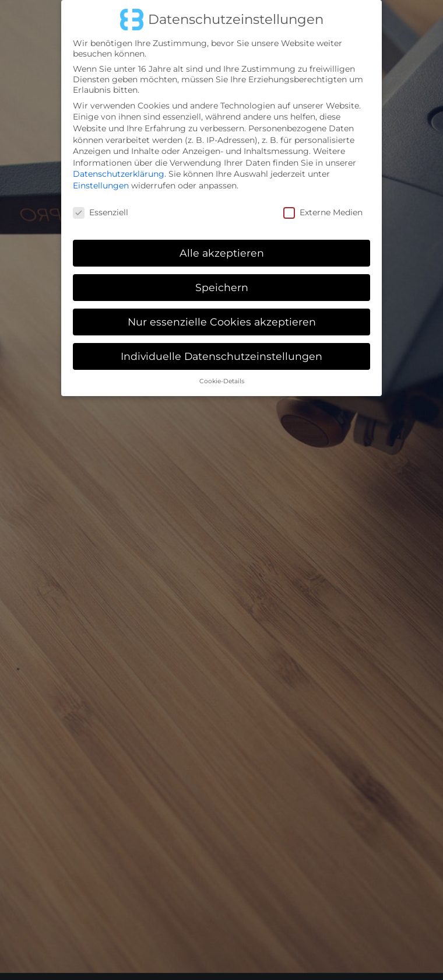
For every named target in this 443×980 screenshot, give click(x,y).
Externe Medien (323, 205)
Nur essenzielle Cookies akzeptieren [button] (222, 315)
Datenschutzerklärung (119, 167)
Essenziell (101, 205)
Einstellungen (101, 179)
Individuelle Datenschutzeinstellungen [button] (221, 350)
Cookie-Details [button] (222, 375)
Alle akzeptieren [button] (222, 246)
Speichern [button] (222, 281)
